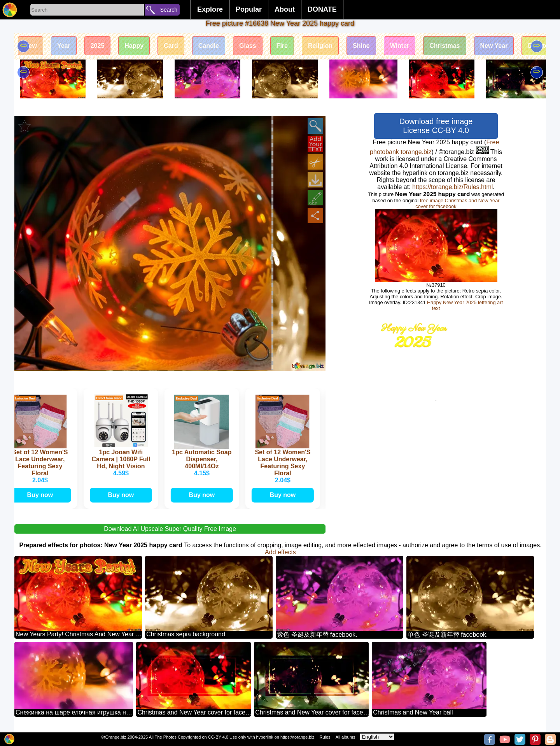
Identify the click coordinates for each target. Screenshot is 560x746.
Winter (400, 46)
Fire (282, 46)
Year (64, 46)
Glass (248, 46)
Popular (249, 9)
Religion (320, 46)
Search (169, 10)
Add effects (280, 552)
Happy (134, 46)
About (285, 9)
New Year (494, 46)
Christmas (444, 46)
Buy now (42, 495)
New (31, 46)
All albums (346, 737)
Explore (210, 9)
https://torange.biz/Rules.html (452, 187)
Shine (361, 46)
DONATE (322, 9)
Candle (209, 46)
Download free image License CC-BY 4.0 (436, 126)
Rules (325, 737)
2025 (98, 46)
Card (171, 46)
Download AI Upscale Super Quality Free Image (170, 529)
